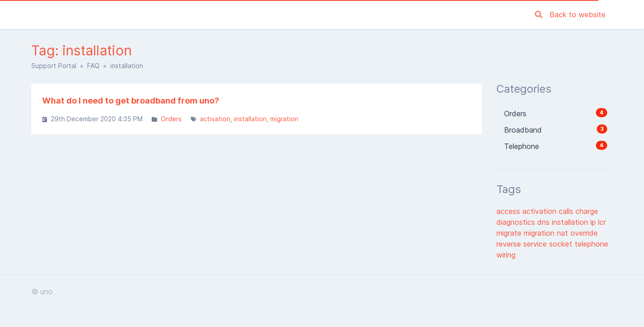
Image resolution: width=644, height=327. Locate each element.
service (536, 244)
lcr (602, 222)
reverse (510, 244)
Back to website (577, 15)
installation (250, 119)
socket (562, 244)
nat (564, 233)
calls (567, 211)
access (509, 211)
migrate (510, 233)
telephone (591, 244)
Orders (171, 119)
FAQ (93, 66)
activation (215, 119)
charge (587, 211)
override (584, 233)
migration (284, 119)
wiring (506, 255)
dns (545, 222)
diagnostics (517, 222)
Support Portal (54, 66)
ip (594, 222)
